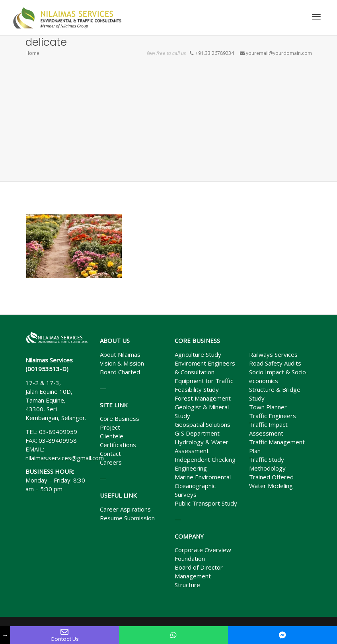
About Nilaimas (120, 354)
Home (32, 53)
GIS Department (197, 433)
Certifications (118, 445)
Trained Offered (271, 477)
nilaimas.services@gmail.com (65, 458)
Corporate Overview (203, 550)
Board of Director (199, 567)
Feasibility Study (197, 389)
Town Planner (268, 407)
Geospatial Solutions (203, 424)
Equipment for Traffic (204, 381)
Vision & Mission (122, 363)
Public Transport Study (206, 503)
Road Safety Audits (275, 363)
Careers (111, 462)
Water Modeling (271, 486)
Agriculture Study (198, 354)
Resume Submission (127, 518)
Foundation (190, 558)
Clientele (112, 436)
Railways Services (273, 354)
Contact (110, 453)
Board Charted (120, 372)
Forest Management (203, 398)
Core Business (120, 418)
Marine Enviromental (203, 477)
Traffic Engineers (273, 416)
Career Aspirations (125, 509)
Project (110, 427)
